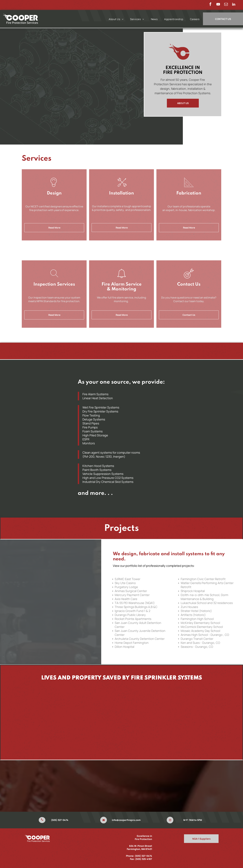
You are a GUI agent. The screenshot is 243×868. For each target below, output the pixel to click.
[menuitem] (116, 19)
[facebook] (210, 5)
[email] (226, 5)
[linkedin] (234, 5)
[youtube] (218, 5)
